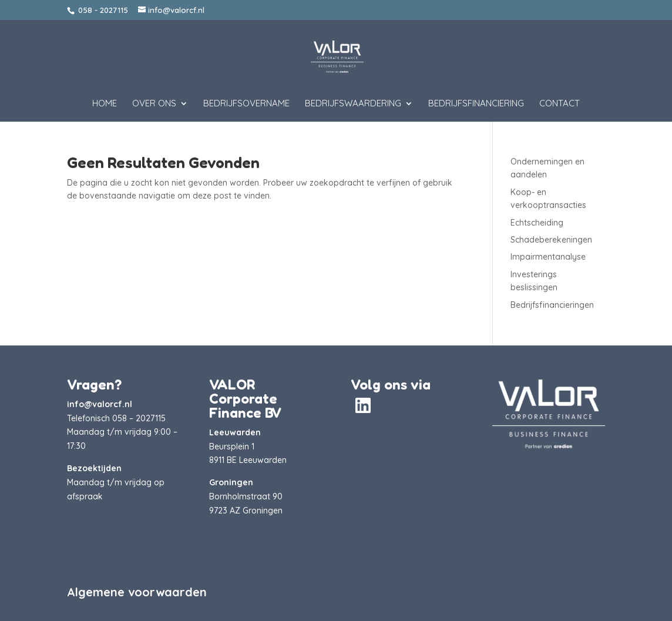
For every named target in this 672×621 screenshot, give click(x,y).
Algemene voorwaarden (137, 592)
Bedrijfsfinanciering (476, 104)
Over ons (154, 104)
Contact (560, 104)
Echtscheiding (537, 223)
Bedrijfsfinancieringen (552, 305)
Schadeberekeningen (551, 240)
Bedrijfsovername (246, 104)
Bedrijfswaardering (353, 104)
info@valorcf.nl (100, 404)
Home (105, 104)
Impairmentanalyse (548, 257)
